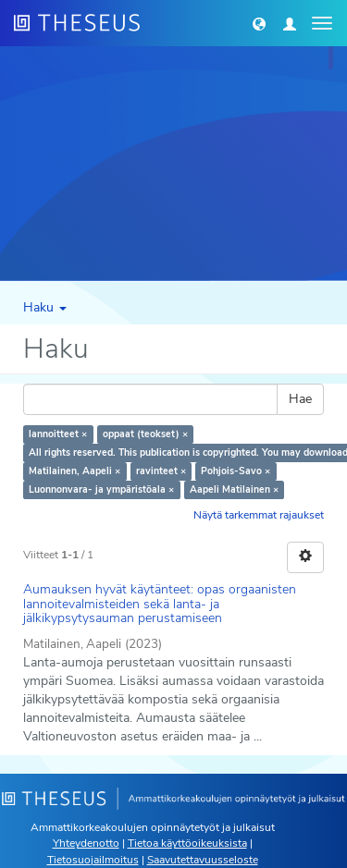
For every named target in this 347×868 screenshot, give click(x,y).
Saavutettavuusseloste (203, 860)
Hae (300, 399)
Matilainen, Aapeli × (74, 471)
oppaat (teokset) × (145, 434)
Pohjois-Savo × (235, 471)
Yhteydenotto (86, 843)
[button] (259, 23)
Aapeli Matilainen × (234, 489)
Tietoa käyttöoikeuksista (187, 843)
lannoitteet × (58, 434)
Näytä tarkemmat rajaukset (259, 515)
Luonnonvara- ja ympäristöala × (101, 489)
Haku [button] (45, 307)
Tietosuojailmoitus (93, 860)
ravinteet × (161, 471)
